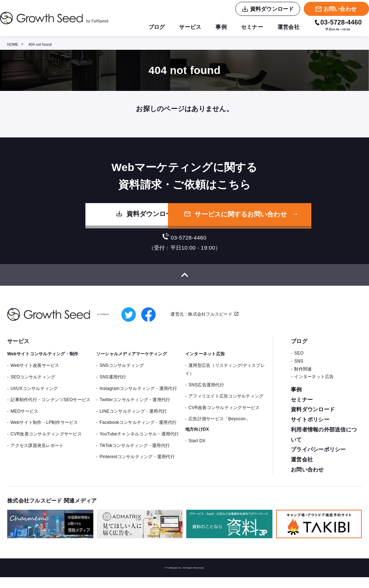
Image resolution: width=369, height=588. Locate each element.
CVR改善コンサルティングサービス (46, 442)
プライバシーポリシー (318, 459)
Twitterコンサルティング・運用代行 (135, 407)
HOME (13, 45)
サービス (186, 27)
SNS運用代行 (113, 385)
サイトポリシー (310, 428)
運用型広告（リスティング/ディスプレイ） (225, 377)
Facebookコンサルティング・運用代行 (138, 430)
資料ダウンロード (106, 219)
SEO (299, 361)
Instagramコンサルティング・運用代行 (138, 396)
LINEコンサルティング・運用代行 (133, 419)
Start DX (197, 448)
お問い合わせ (307, 480)
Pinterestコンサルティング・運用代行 (137, 464)
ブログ (151, 27)
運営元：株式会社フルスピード (202, 321)
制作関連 (303, 376)
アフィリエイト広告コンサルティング (226, 404)
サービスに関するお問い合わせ (265, 219)
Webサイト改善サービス (35, 373)
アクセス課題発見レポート (37, 453)
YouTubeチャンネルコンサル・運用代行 (139, 442)
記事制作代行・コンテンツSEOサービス (50, 407)
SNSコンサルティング (122, 373)
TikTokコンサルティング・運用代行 (135, 453)
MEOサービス (24, 419)
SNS (299, 369)
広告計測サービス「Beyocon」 (219, 426)
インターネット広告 (314, 384)
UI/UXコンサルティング (34, 396)
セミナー (250, 27)
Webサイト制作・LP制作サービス (44, 430)
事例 (218, 27)
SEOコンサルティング (33, 385)
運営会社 (288, 27)
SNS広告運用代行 (206, 392)
